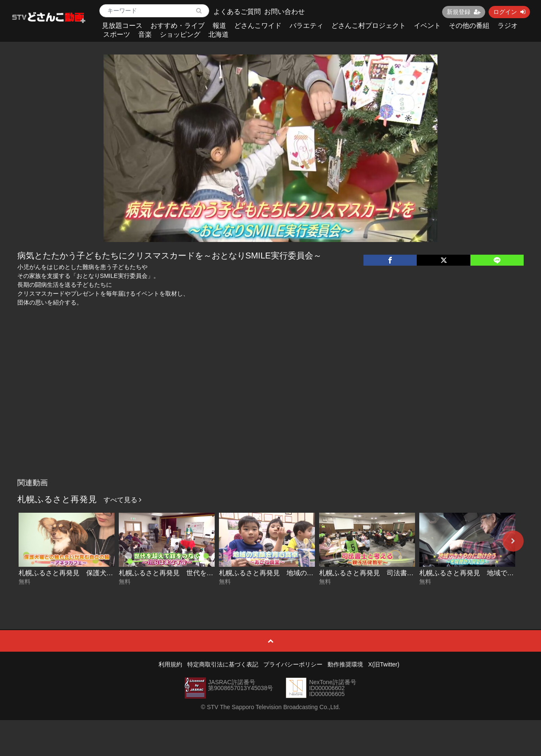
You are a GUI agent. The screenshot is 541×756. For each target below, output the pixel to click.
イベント (427, 26)
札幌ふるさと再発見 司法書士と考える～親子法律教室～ (407, 573)
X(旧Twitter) (384, 664)
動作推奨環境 (345, 664)
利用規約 (170, 664)
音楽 (145, 34)
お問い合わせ (284, 12)
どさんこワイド (258, 26)
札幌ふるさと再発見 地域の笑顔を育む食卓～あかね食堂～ (310, 573)
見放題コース (122, 26)
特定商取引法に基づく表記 (223, 664)
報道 (219, 26)
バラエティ (306, 26)
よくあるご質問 (237, 12)
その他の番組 (469, 26)
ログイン (509, 12)
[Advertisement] (271, 411)
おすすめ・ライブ (178, 26)
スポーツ (117, 34)
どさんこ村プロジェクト (369, 26)
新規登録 (464, 12)
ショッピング (180, 34)
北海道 (219, 34)
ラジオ (508, 26)
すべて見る (123, 500)
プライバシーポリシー (293, 664)
